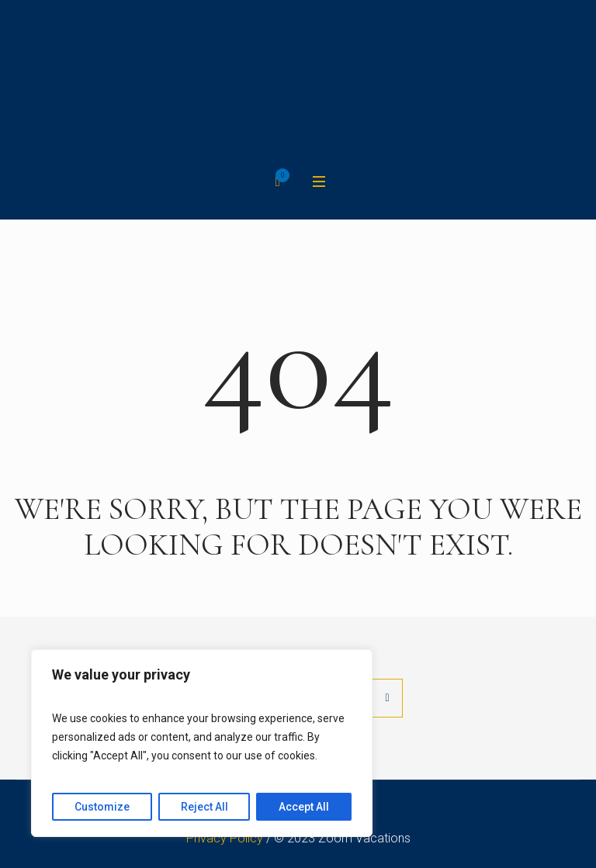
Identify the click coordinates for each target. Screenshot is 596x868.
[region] (202, 743)
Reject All (204, 807)
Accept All (304, 807)
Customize (102, 807)
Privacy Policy (225, 838)
